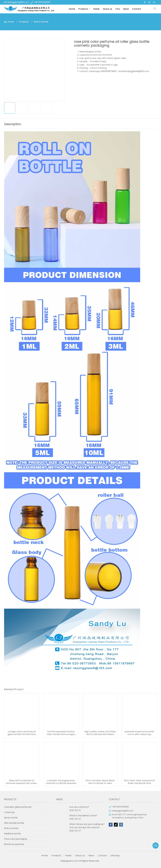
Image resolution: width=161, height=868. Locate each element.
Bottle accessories (14, 844)
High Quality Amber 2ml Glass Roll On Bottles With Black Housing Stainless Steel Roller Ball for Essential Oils (100, 733)
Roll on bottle (41, 22)
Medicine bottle (12, 834)
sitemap (115, 856)
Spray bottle (11, 818)
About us (107, 9)
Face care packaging (15, 839)
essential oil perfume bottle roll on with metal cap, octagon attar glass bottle (139, 733)
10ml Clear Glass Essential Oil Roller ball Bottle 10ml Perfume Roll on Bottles (139, 782)
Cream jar (9, 812)
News (126, 9)
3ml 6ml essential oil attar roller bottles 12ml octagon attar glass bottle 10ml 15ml (61, 733)
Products (83, 9)
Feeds (96, 9)
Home (72, 9)
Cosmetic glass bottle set (18, 807)
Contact (137, 9)
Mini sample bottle (14, 823)
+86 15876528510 (42, 2)
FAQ (118, 9)
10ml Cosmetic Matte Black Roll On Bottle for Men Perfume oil (100, 782)
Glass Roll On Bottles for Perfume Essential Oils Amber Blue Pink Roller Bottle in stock (22, 782)
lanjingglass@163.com (18, 2)
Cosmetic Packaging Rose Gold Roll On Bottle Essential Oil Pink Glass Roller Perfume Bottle (61, 782)
